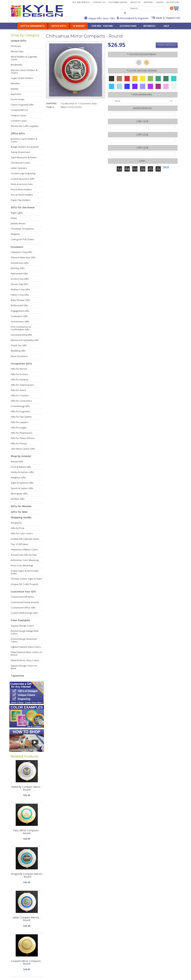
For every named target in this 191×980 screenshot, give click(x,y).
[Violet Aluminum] (135, 86)
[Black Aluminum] (112, 78)
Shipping (148, 2)
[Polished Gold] (147, 62)
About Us (135, 2)
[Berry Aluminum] (158, 86)
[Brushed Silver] (139, 62)
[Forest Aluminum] (166, 78)
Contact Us (99, 2)
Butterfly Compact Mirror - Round (27, 788)
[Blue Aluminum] (127, 86)
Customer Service (118, 2)
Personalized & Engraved (134, 18)
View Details (167, 45)
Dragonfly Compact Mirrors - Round (27, 875)
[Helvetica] (127, 169)
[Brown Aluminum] (119, 78)
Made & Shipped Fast (168, 18)
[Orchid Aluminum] (143, 86)
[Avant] (135, 169)
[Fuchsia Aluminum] (150, 86)
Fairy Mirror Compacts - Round (27, 832)
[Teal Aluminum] (174, 78)
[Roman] (119, 169)
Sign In (160, 2)
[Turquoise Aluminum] (112, 86)
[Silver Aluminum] (174, 86)
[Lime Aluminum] (150, 78)
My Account (173, 2)
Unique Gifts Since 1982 (101, 18)
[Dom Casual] (143, 169)
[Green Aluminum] (158, 78)
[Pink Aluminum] (166, 86)
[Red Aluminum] (127, 78)
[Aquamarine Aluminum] (119, 86)
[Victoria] (158, 169)
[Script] (150, 169)
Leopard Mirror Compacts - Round (27, 962)
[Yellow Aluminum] (143, 78)
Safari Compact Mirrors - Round (27, 919)
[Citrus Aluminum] (135, 78)
